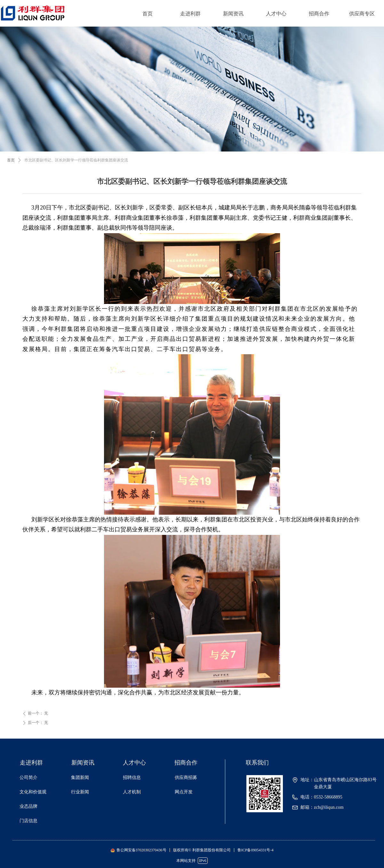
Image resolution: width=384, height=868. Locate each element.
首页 (148, 14)
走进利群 (190, 14)
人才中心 (276, 14)
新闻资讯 (233, 14)
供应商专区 (362, 14)
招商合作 (319, 14)
